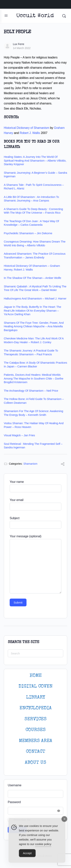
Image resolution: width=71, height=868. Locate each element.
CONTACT (36, 752)
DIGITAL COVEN (35, 686)
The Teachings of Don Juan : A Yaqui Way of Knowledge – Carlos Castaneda (31, 223)
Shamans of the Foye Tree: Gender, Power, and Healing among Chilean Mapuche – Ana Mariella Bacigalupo (34, 326)
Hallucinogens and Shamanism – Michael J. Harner (35, 298)
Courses (36, 730)
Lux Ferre (19, 44)
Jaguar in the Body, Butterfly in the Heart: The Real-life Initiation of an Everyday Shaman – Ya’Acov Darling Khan (32, 310)
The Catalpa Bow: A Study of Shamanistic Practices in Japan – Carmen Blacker (35, 364)
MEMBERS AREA (36, 741)
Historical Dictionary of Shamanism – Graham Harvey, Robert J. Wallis (32, 268)
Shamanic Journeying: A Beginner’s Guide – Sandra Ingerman (35, 175)
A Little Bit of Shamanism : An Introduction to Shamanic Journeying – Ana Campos (31, 199)
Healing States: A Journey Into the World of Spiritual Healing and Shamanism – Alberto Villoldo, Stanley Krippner (35, 160)
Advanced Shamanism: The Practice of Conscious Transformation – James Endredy (35, 255)
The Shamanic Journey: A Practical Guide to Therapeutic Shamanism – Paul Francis (31, 352)
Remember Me (22, 820)
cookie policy (43, 847)
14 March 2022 (22, 48)
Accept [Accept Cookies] (27, 856)
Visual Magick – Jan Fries (19, 435)
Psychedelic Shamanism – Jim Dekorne (28, 233)
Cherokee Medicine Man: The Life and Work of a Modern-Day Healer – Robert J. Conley (34, 340)
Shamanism (30, 464)
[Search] (64, 16)
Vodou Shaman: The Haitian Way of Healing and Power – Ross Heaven (34, 425)
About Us (35, 763)
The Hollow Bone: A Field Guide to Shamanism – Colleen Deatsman (34, 401)
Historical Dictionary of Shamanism (27, 128)
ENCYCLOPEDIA (36, 708)
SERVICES (35, 719)
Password (35, 802)
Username (15, 785)
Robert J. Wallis (30, 133)
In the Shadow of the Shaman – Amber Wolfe (32, 278)
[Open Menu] (6, 16)
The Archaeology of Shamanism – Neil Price (31, 391)
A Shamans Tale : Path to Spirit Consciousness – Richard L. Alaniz (34, 187)
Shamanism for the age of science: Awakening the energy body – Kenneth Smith (33, 413)
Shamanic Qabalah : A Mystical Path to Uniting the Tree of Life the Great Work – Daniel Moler (35, 288)
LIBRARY (36, 697)
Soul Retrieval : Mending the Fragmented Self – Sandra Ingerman (33, 446)
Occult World (35, 16)
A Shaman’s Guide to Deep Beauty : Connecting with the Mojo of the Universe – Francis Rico (33, 211)
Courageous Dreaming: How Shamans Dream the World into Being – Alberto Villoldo (35, 243)
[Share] (63, 465)
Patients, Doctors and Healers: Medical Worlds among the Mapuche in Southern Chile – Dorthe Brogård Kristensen (34, 378)
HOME (36, 676)
